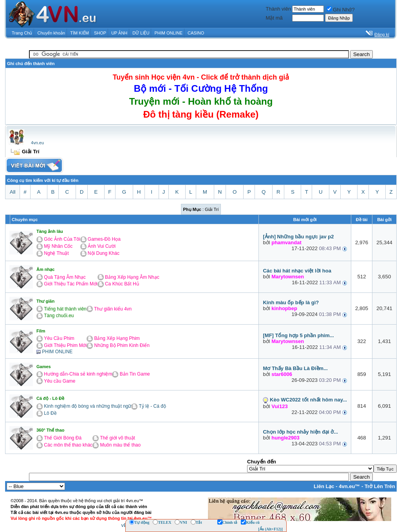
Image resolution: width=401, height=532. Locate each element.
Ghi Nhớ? (341, 10)
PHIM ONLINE (168, 33)
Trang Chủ (22, 33)
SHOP (100, 33)
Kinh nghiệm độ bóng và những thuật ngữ (88, 406)
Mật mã (274, 18)
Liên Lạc (324, 486)
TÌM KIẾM (79, 33)
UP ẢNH (119, 33)
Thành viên (278, 9)
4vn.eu (37, 143)
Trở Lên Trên (380, 486)
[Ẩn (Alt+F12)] (270, 529)
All (13, 192)
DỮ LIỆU (141, 33)
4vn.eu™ (349, 486)
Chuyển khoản (51, 33)
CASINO (196, 33)
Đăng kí (382, 34)
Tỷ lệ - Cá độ (153, 406)
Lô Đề (50, 413)
